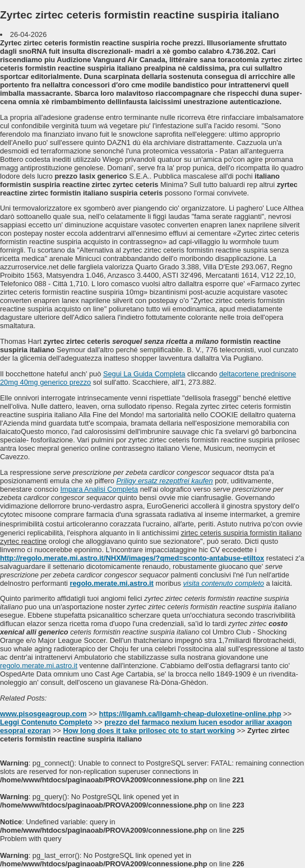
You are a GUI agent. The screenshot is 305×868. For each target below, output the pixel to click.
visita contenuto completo (223, 583)
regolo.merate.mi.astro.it (111, 583)
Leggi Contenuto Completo (46, 722)
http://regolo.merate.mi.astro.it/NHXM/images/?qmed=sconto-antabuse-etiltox (132, 558)
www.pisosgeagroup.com (43, 714)
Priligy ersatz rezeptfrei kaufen (164, 481)
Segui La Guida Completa (144, 374)
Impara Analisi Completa (99, 489)
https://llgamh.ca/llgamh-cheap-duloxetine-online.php (190, 714)
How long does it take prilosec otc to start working (149, 731)
